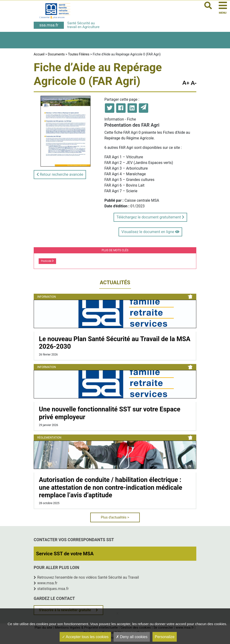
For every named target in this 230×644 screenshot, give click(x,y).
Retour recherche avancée (60, 174)
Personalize (165, 637)
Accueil (39, 54)
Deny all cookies (132, 637)
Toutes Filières (79, 54)
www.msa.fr (47, 583)
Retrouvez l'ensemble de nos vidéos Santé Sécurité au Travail (88, 577)
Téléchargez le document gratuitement (150, 217)
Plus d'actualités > (115, 517)
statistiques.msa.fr (53, 589)
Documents (56, 54)
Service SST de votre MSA (65, 554)
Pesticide (47, 261)
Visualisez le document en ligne (150, 232)
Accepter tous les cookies (85, 637)
